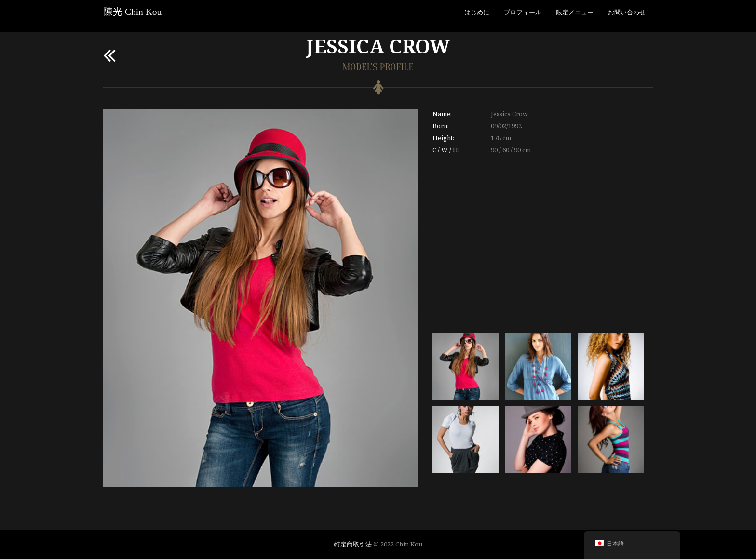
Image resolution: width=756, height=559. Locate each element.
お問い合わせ (627, 12)
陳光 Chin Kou (132, 12)
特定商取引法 (353, 544)
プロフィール (523, 12)
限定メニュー (575, 12)
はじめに (477, 12)
